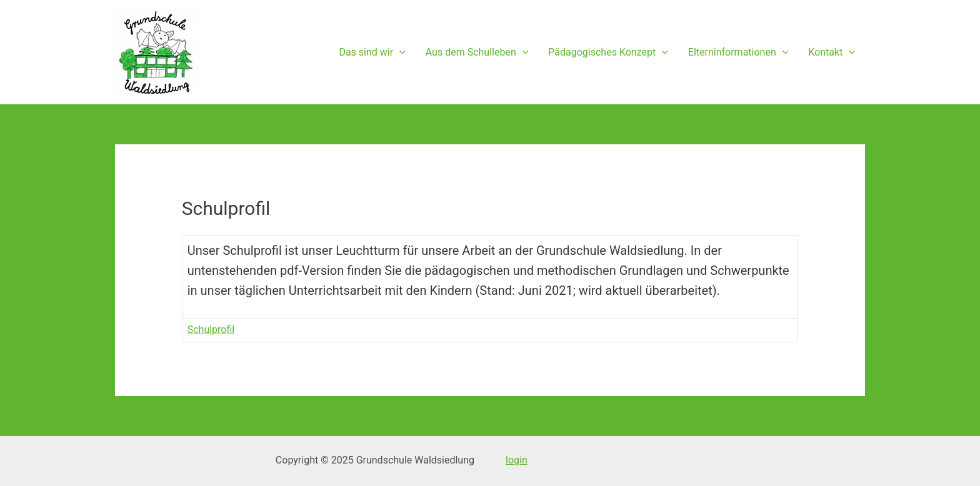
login (517, 460)
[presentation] (399, 52)
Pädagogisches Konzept (608, 52)
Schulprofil (211, 330)
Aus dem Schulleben (477, 52)
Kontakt (832, 52)
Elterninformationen (738, 52)
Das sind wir (372, 52)
